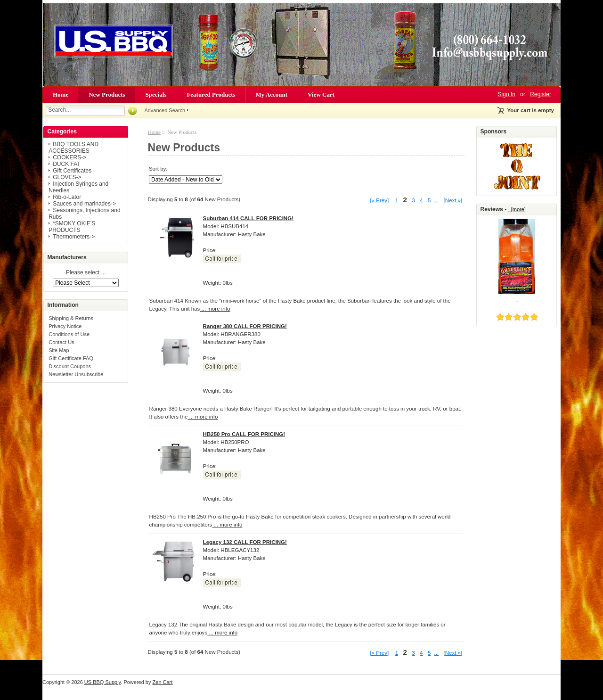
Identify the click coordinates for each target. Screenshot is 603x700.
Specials (156, 95)
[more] (517, 209)
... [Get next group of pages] (437, 200)
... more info (215, 309)
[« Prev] (379, 200)
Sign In (507, 94)
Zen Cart (163, 682)
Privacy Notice (65, 326)
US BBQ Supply (102, 682)
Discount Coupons (70, 366)
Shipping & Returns (71, 318)
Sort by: (158, 169)
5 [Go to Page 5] (429, 200)
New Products (107, 95)
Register (541, 94)
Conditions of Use (69, 334)
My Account (272, 95)
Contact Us (61, 342)
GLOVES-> (67, 177)
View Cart (321, 95)
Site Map (59, 350)
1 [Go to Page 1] (397, 200)
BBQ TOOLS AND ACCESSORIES (73, 148)
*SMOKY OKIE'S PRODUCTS (72, 227)
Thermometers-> (74, 237)
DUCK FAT (66, 164)
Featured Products (211, 95)
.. (517, 300)
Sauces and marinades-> (84, 204)
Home (61, 95)
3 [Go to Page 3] (413, 200)
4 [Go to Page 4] (421, 200)
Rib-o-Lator (67, 197)
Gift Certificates (72, 171)
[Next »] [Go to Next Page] (453, 200)
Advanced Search (165, 110)
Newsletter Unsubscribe (76, 374)
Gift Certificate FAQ (71, 358)
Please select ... (86, 273)
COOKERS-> (69, 157)
